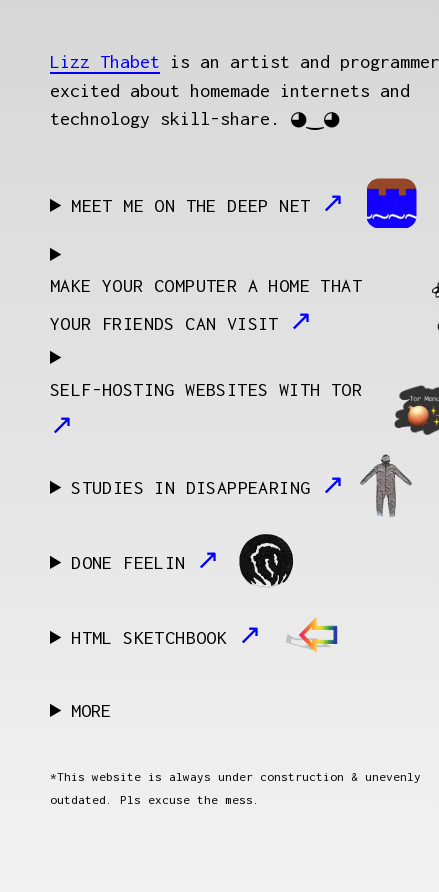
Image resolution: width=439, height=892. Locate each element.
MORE (91, 710)
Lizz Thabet (105, 61)
